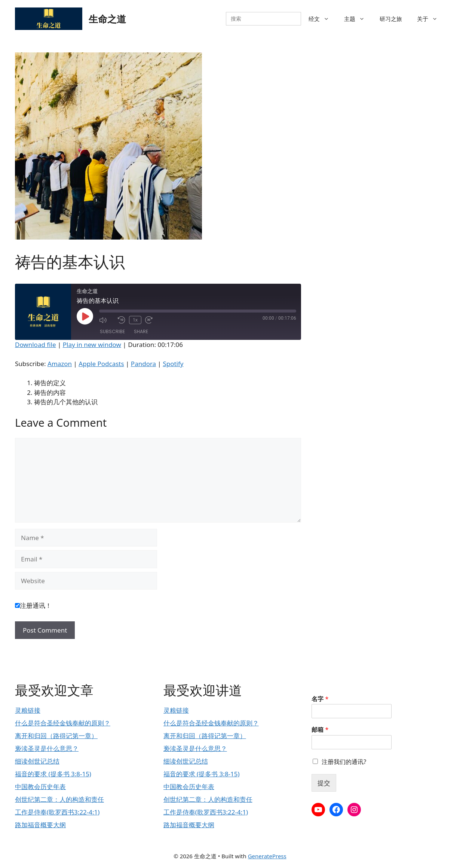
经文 (323, 19)
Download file (36, 345)
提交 (324, 783)
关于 (431, 19)
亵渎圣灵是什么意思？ (47, 748)
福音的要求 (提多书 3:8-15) (53, 774)
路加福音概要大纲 (40, 825)
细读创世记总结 (37, 761)
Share (141, 331)
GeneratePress (267, 856)
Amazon (60, 364)
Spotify (173, 364)
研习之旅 (391, 19)
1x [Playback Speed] (135, 320)
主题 (358, 19)
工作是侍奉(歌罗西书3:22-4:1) (57, 812)
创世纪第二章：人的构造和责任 (59, 799)
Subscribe (112, 331)
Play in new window (92, 345)
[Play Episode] (85, 316)
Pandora (143, 364)
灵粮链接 (28, 710)
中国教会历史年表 (40, 787)
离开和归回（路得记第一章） (56, 736)
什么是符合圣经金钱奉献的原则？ (63, 723)
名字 (320, 699)
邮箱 (320, 730)
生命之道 (107, 19)
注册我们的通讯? (344, 762)
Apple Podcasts (101, 364)
